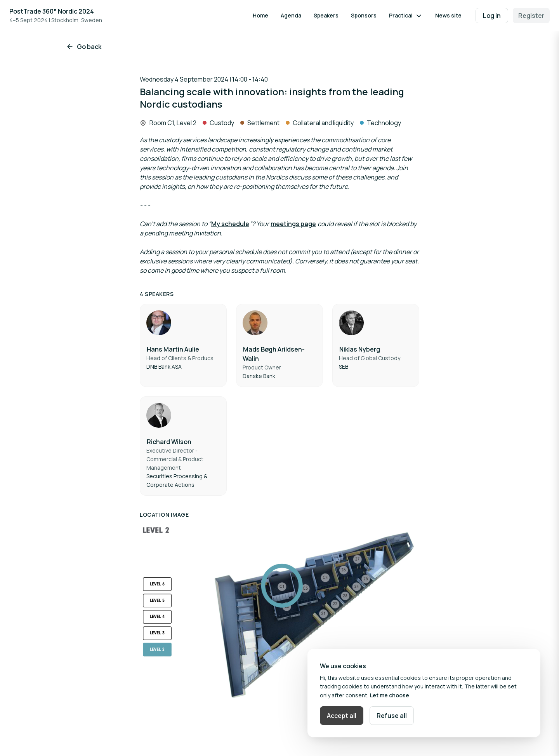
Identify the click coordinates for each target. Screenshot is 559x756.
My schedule (230, 224)
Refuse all (392, 716)
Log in (492, 16)
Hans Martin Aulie (173, 349)
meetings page (293, 224)
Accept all (342, 716)
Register (531, 16)
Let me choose (390, 695)
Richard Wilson (169, 442)
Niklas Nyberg (360, 349)
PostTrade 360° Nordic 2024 (52, 11)
